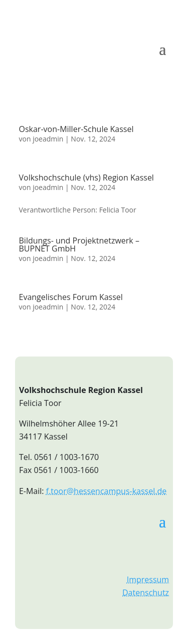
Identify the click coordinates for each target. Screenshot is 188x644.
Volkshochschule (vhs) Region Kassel (86, 177)
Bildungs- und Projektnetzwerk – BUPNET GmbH (79, 244)
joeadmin (48, 139)
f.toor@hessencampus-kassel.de (107, 491)
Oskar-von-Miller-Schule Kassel (76, 129)
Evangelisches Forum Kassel (71, 297)
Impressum (148, 579)
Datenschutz (146, 592)
